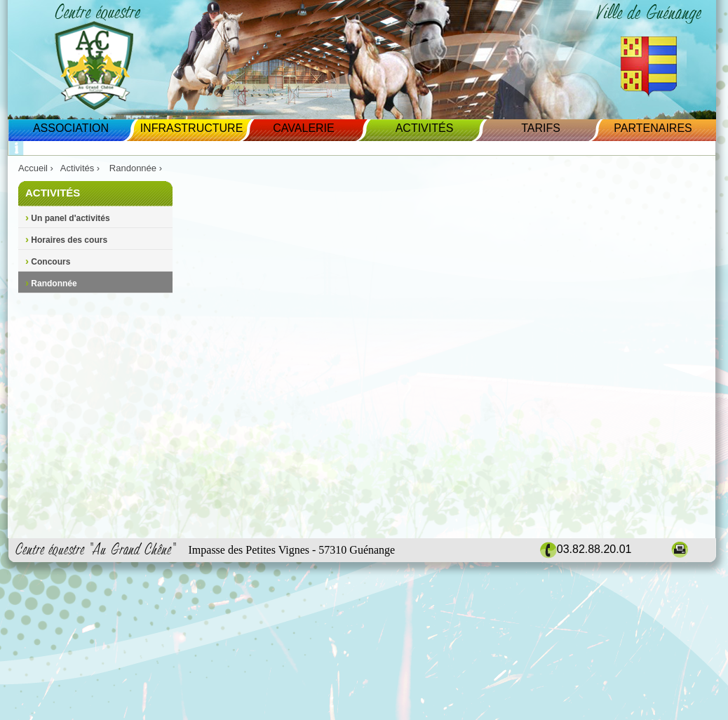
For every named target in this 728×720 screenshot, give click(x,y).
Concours (48, 262)
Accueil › (36, 168)
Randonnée (51, 284)
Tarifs (541, 128)
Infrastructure (192, 128)
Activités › (81, 168)
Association (71, 128)
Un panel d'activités (68, 218)
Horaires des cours (66, 240)
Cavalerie (303, 128)
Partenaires (653, 128)
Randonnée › (137, 168)
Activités (425, 128)
